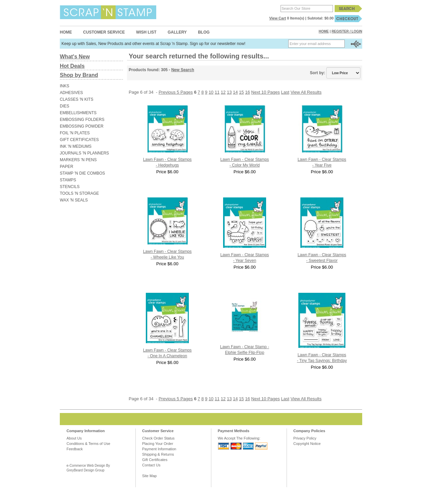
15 (241, 92)
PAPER (67, 167)
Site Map (149, 476)
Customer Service (104, 32)
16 (247, 92)
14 (235, 92)
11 (217, 92)
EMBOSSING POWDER (82, 126)
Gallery (177, 32)
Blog (204, 32)
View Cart (278, 18)
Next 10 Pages (266, 92)
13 (229, 92)
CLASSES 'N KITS (77, 99)
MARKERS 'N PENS (78, 160)
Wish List (146, 32)
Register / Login (347, 31)
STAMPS (68, 180)
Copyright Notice (307, 444)
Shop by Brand (79, 75)
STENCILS (70, 187)
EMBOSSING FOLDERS (82, 120)
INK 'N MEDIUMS (76, 146)
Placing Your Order (158, 444)
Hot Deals (72, 66)
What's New (75, 57)
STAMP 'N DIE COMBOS (82, 173)
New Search (183, 70)
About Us (74, 438)
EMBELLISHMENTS (78, 113)
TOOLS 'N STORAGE (79, 193)
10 (211, 92)
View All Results (306, 92)
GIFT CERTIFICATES (79, 140)
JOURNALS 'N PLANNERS (84, 153)
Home (66, 32)
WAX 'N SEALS (74, 200)
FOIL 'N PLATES (75, 133)
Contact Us (151, 465)
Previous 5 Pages (176, 92)
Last (285, 92)
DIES (65, 106)
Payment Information (159, 449)
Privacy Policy (305, 438)
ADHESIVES (71, 93)
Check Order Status (158, 438)
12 (223, 92)
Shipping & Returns (158, 454)
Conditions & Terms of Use (88, 444)
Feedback (75, 449)
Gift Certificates (155, 460)
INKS (65, 86)
